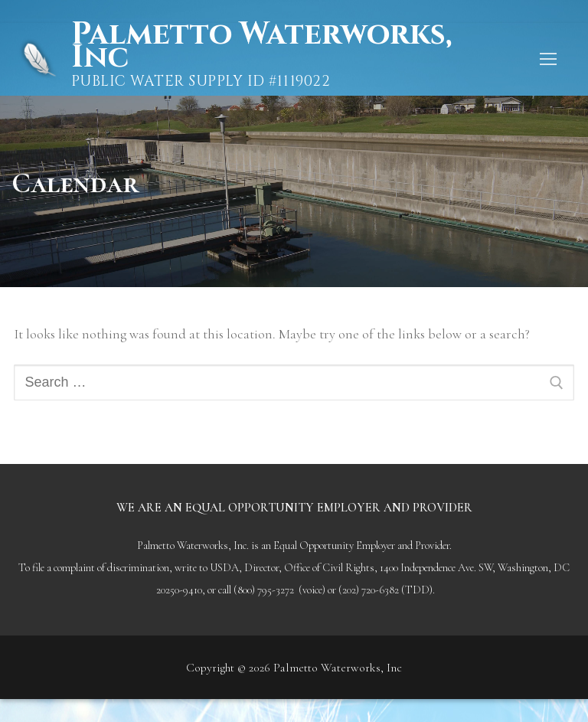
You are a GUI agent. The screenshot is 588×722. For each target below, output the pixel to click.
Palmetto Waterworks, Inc (262, 46)
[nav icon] (548, 59)
